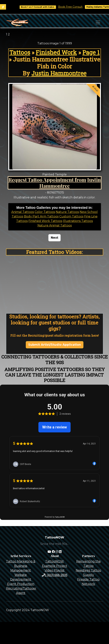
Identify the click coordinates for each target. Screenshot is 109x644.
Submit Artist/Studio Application (55, 345)
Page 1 (91, 52)
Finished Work (56, 52)
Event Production (21, 584)
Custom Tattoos (71, 216)
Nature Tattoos (67, 212)
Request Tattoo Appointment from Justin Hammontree (55, 183)
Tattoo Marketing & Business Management (21, 566)
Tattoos (20, 52)
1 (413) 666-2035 (55, 575)
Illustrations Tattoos (78, 221)
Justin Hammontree (59, 73)
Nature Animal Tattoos (55, 225)
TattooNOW (54, 561)
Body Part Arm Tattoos (41, 216)
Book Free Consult (73, 7)
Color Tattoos (45, 212)
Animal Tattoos (23, 212)
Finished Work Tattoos (45, 221)
